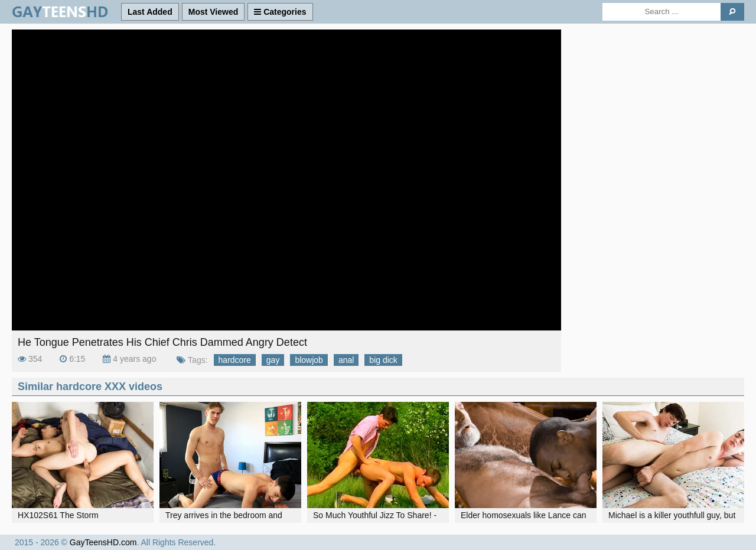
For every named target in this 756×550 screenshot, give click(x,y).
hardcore (235, 360)
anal (346, 360)
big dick (383, 360)
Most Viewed (214, 12)
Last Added (150, 12)
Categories (280, 12)
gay (273, 360)
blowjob (309, 360)
